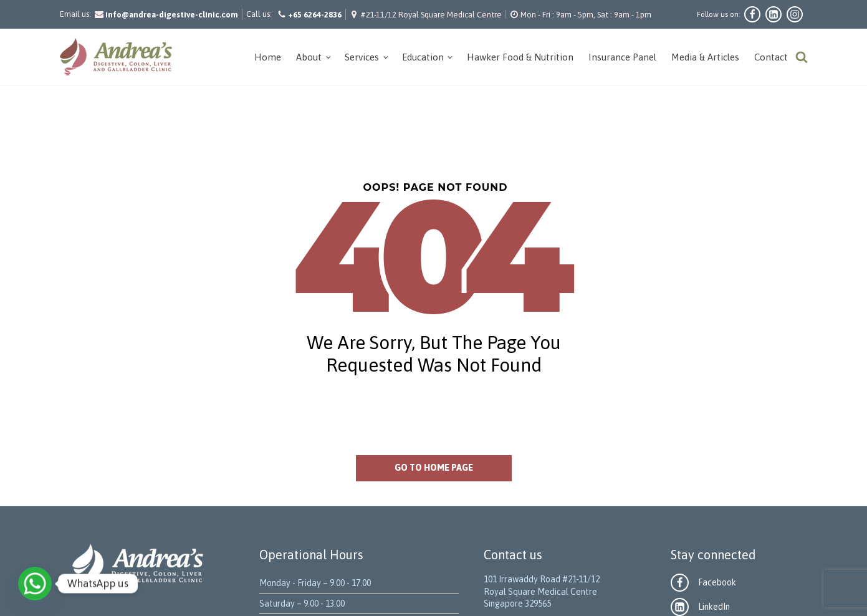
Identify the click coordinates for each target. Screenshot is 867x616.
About (309, 57)
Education (423, 57)
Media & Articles (705, 57)
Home (268, 57)
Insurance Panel (622, 57)
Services (362, 57)
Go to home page (434, 468)
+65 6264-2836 (315, 15)
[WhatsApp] (35, 584)
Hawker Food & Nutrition (520, 57)
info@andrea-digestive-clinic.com (172, 15)
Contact (771, 57)
